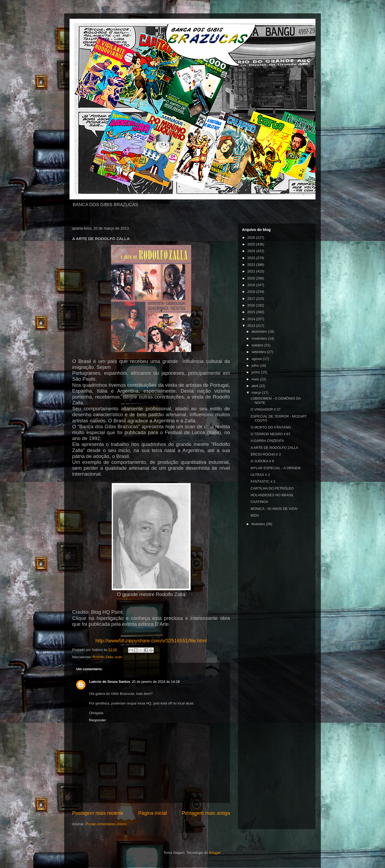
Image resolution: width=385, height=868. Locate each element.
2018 (252, 292)
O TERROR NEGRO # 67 (270, 434)
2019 (252, 285)
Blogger (215, 853)
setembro (259, 352)
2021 (252, 271)
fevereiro (259, 524)
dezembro (260, 331)
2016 (252, 305)
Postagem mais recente (98, 813)
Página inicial (153, 813)
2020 (252, 278)
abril (255, 386)
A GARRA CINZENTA (267, 441)
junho (256, 372)
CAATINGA (259, 502)
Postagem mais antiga (206, 813)
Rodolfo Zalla (103, 657)
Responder (98, 720)
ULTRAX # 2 (260, 475)
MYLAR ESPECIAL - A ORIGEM (276, 468)
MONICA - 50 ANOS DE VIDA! (274, 509)
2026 (252, 238)
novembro (260, 338)
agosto (257, 359)
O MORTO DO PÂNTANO (271, 427)
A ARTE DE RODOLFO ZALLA (274, 448)
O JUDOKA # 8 (262, 461)
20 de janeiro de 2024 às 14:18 (156, 682)
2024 (252, 251)
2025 (252, 244)
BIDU (255, 515)
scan (119, 657)
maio (256, 379)
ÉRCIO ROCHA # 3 (266, 454)
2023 (252, 258)
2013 (252, 326)
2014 (252, 319)
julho (256, 365)
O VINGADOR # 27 (265, 409)
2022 (252, 265)
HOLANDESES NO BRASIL (272, 495)
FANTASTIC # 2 (263, 481)
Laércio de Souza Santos (110, 682)
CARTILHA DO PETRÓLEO (272, 488)
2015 (252, 312)
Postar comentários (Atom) (107, 824)
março (257, 393)
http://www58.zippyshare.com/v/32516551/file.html (151, 641)
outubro (258, 345)
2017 (252, 299)
